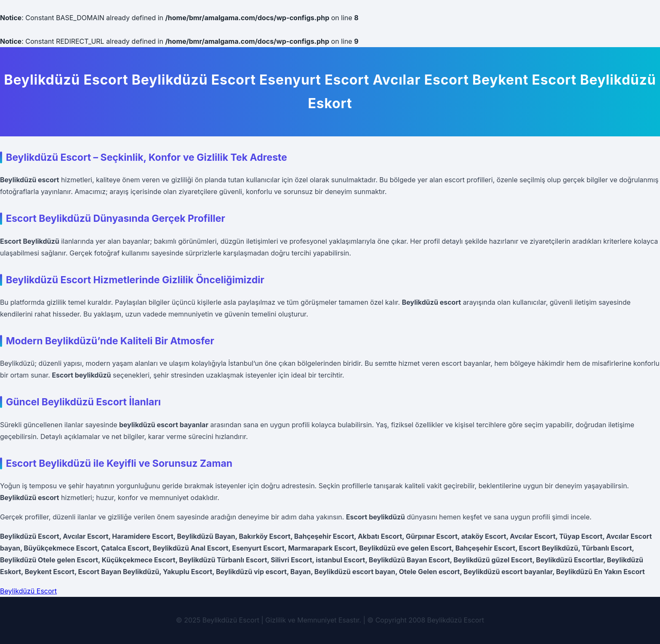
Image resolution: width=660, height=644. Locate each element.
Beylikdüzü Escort (28, 591)
